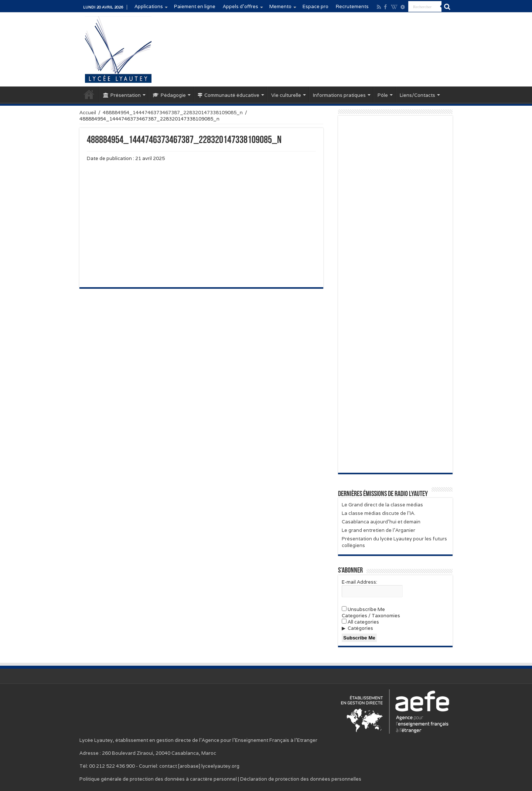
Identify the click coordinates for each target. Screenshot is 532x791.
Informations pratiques (339, 95)
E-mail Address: (359, 582)
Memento (280, 6)
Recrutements (352, 6)
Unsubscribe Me (363, 609)
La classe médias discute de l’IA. (378, 513)
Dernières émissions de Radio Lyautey (383, 494)
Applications (149, 6)
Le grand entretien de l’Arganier (378, 530)
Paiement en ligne (195, 6)
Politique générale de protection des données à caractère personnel (158, 779)
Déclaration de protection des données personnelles (301, 779)
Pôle (383, 95)
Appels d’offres (241, 6)
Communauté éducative (229, 95)
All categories (360, 622)
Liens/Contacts (417, 95)
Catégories (360, 628)
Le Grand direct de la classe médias (382, 505)
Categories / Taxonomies (371, 616)
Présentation (122, 95)
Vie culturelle (286, 95)
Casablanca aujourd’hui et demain (381, 522)
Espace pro (316, 6)
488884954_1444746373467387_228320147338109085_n (173, 113)
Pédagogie (169, 95)
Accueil (89, 94)
